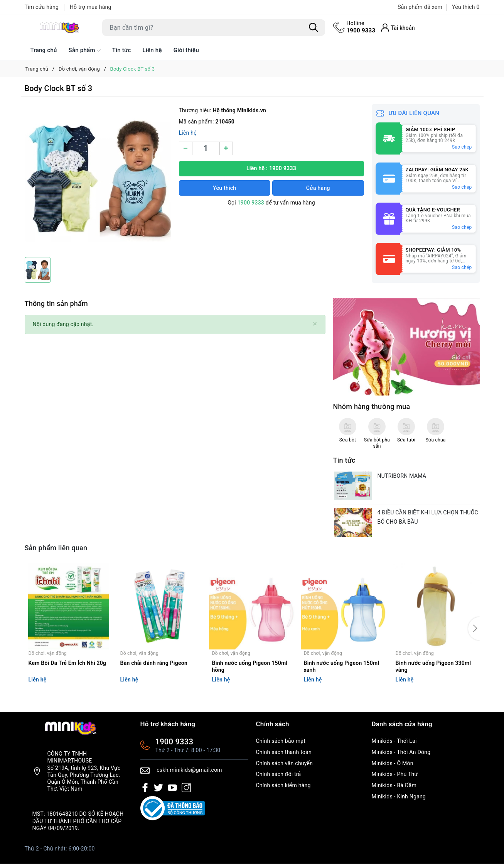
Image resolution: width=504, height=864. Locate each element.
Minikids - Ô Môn (393, 763)
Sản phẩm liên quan (56, 548)
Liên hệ (152, 50)
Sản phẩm (85, 51)
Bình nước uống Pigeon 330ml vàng (433, 666)
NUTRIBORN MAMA (402, 476)
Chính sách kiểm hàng (283, 785)
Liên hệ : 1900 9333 (271, 168)
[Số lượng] (206, 148)
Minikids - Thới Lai (394, 741)
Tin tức (122, 50)
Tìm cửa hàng (42, 7)
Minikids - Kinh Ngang (399, 796)
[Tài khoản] (398, 28)
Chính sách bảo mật (281, 741)
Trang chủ (44, 50)
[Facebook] (145, 788)
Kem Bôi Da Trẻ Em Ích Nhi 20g (67, 663)
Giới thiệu (186, 50)
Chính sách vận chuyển (285, 763)
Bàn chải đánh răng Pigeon (154, 663)
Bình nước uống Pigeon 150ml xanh (342, 666)
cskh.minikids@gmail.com (189, 770)
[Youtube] (172, 788)
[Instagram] (186, 788)
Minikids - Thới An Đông (401, 752)
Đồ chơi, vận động (48, 653)
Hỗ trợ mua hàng (91, 7)
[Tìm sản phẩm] (214, 28)
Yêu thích (224, 188)
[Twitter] (158, 788)
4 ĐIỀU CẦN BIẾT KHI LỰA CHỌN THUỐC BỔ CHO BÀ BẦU (428, 517)
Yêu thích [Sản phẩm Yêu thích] (466, 7)
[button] (474, 629)
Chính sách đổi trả (279, 774)
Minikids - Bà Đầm (394, 785)
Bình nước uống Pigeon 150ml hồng (250, 666)
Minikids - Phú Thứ (395, 774)
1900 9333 (361, 27)
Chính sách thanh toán (284, 752)
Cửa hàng (318, 188)
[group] (98, 179)
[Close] (315, 324)
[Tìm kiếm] (314, 27)
